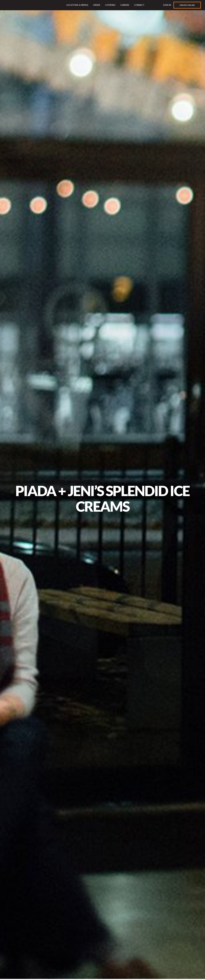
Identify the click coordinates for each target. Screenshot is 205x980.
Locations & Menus (77, 5)
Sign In (167, 5)
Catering (110, 5)
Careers (125, 5)
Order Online (187, 5)
